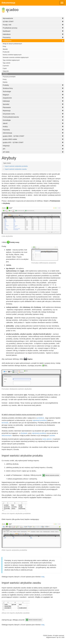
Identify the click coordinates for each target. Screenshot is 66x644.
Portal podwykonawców (33, 117)
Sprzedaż (33, 104)
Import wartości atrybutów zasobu (16, 169)
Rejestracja (33, 111)
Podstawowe (33, 41)
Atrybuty (5, 74)
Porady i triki (33, 25)
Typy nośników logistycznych (11, 60)
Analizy (33, 127)
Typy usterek (6, 63)
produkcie (41, 418)
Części (5, 68)
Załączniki (6, 71)
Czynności (6, 66)
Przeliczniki (6, 52)
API (33, 149)
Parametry (33, 130)
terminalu (5, 423)
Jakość (33, 123)
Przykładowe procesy (33, 28)
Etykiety (5, 82)
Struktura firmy (33, 88)
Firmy (4, 46)
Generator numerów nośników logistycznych (16, 57)
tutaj (43, 577)
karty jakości (47, 439)
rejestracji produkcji (40, 420)
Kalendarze (33, 34)
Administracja (33, 133)
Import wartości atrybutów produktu (16, 166)
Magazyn (33, 95)
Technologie (33, 91)
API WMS (33, 152)
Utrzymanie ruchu (33, 114)
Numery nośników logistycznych (12, 55)
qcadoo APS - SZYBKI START (33, 142)
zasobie (52, 435)
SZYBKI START (33, 22)
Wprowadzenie (33, 18)
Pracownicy (33, 37)
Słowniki (5, 49)
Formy (5, 79)
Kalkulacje (33, 101)
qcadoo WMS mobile (33, 139)
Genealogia (33, 120)
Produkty (33, 85)
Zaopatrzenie (33, 98)
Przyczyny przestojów (9, 77)
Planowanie (33, 107)
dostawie (24, 433)
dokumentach (7, 435)
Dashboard (33, 31)
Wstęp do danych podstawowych (12, 44)
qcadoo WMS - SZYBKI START (33, 136)
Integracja (33, 146)
